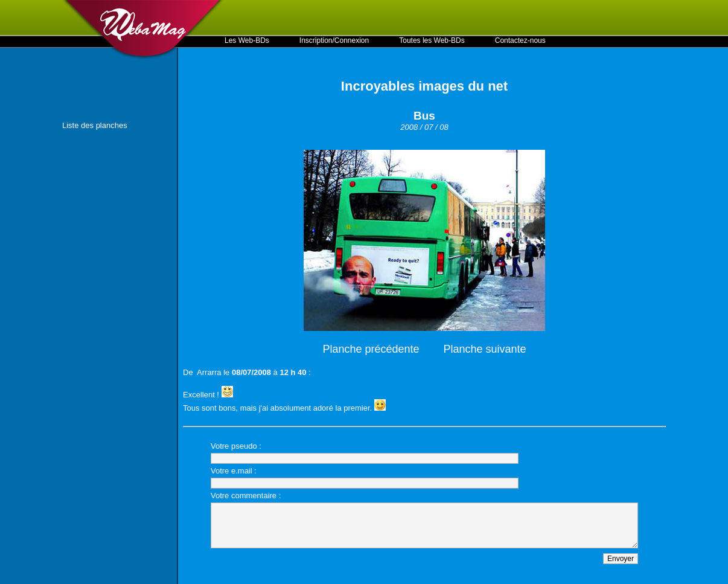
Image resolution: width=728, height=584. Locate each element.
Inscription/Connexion (334, 40)
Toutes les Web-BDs (432, 40)
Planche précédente (371, 349)
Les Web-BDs (247, 40)
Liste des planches (95, 125)
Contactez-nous (520, 40)
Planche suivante (485, 349)
